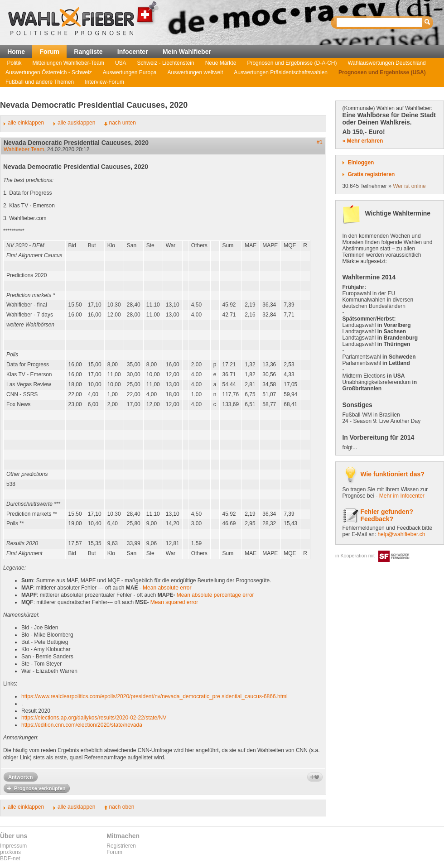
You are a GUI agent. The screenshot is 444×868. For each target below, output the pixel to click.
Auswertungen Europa (130, 72)
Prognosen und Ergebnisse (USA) (382, 72)
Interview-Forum (104, 82)
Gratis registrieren (371, 174)
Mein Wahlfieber (187, 52)
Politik (14, 63)
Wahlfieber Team (24, 149)
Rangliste (88, 52)
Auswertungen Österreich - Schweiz (49, 72)
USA (121, 63)
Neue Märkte (221, 63)
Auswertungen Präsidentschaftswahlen (281, 72)
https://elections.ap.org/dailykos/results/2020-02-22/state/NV (94, 718)
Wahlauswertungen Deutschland (386, 63)
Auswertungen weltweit (195, 72)
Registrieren (121, 846)
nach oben (121, 807)
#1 (320, 142)
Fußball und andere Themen (40, 82)
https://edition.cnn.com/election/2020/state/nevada (82, 725)
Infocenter (133, 52)
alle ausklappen (76, 123)
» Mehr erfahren (362, 141)
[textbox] (380, 22)
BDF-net (10, 858)
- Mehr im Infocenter (400, 496)
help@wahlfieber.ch (401, 534)
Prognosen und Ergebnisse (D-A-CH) (292, 63)
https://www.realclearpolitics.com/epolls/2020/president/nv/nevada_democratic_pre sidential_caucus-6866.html (154, 696)
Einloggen (361, 163)
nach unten (122, 123)
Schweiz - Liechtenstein (166, 63)
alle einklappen (26, 123)
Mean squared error (174, 602)
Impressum (13, 846)
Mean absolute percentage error (215, 595)
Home (16, 52)
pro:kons (10, 852)
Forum (49, 52)
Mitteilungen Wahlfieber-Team (68, 63)
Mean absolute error (167, 588)
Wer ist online (409, 186)
